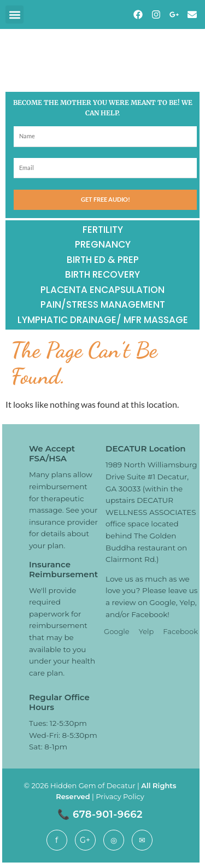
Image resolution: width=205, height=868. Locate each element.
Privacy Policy (120, 796)
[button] (14, 14)
